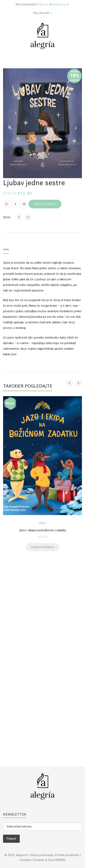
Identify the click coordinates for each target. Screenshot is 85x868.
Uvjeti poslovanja (42, 855)
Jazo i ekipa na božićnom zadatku (42, 530)
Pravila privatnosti (67, 855)
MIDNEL (61, 860)
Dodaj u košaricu (45, 204)
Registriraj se (61, 4)
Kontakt (25, 860)
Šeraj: (7, 217)
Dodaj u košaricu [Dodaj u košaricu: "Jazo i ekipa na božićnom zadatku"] (42, 547)
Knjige (43, 523)
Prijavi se (43, 4)
